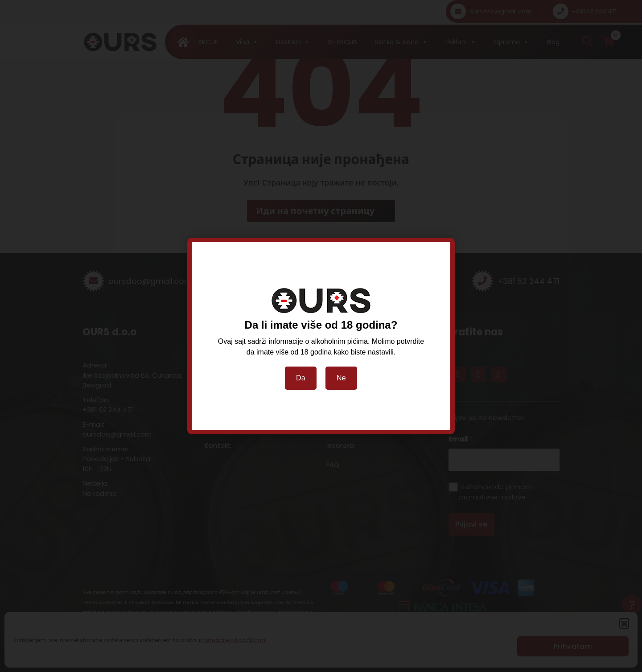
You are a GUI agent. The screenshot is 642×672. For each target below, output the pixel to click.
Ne (341, 378)
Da (301, 378)
